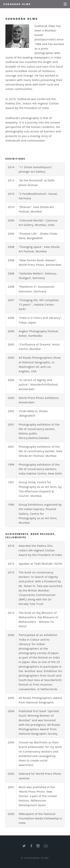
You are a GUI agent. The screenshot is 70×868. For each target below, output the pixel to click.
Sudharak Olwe (17, 4)
